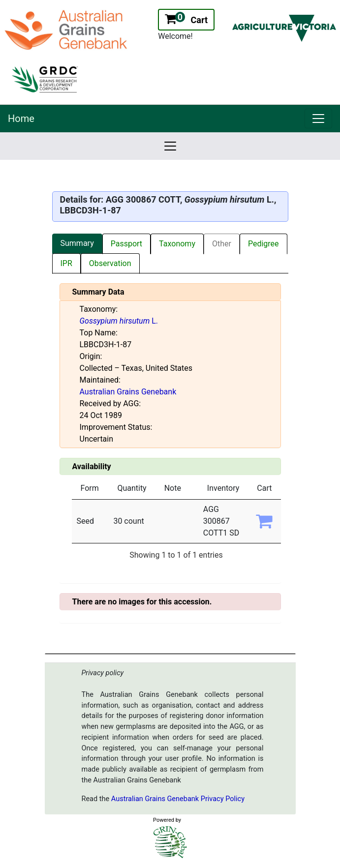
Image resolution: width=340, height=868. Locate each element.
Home (21, 119)
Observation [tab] (110, 263)
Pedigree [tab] (263, 244)
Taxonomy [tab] (177, 244)
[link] (318, 119)
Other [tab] (222, 244)
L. (119, 321)
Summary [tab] (77, 243)
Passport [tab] (126, 244)
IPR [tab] (66, 263)
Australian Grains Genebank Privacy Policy (178, 799)
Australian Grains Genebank (128, 392)
